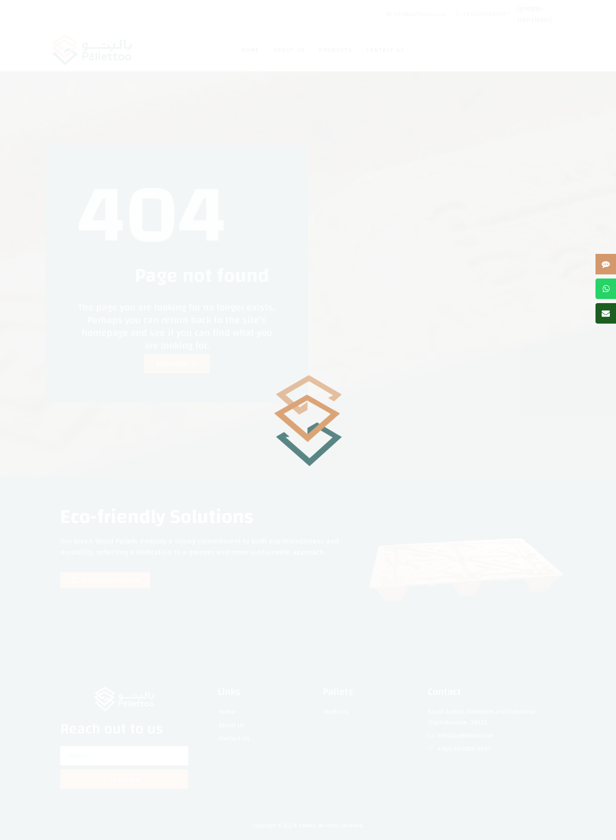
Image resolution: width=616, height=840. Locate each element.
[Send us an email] (606, 313)
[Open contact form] (606, 264)
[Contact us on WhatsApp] (606, 289)
